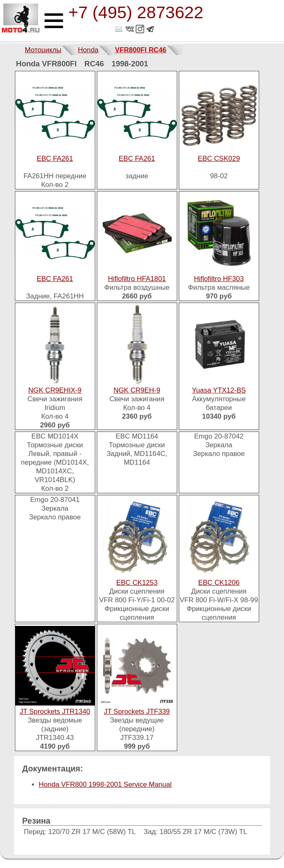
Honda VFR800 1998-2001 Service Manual (105, 784)
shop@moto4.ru (120, 29)
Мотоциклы (43, 50)
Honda (88, 50)
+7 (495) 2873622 (136, 12)
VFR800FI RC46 (141, 50)
